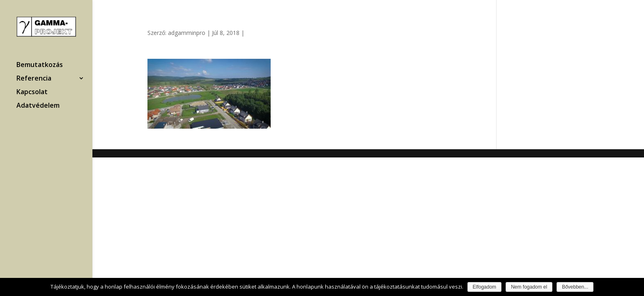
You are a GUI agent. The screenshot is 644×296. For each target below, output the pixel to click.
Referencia (34, 79)
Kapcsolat (32, 92)
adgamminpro (187, 33)
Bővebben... (575, 287)
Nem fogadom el (529, 287)
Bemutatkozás (40, 65)
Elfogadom (484, 287)
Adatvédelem (38, 106)
